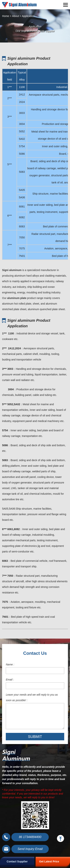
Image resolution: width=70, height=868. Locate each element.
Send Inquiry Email (30, 849)
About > (17, 16)
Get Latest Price (49, 861)
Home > (7, 16)
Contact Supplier (17, 861)
